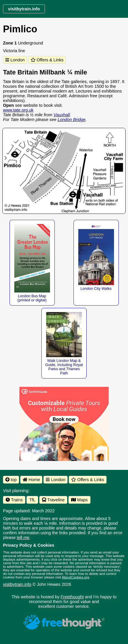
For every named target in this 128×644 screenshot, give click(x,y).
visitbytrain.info (17, 584)
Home (31, 480)
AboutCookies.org (76, 577)
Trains (14, 500)
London (15, 60)
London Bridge (71, 120)
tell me (23, 538)
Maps (79, 500)
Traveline (53, 500)
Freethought (72, 597)
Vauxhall (62, 115)
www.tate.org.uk (18, 110)
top (11, 480)
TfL (32, 500)
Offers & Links (47, 60)
